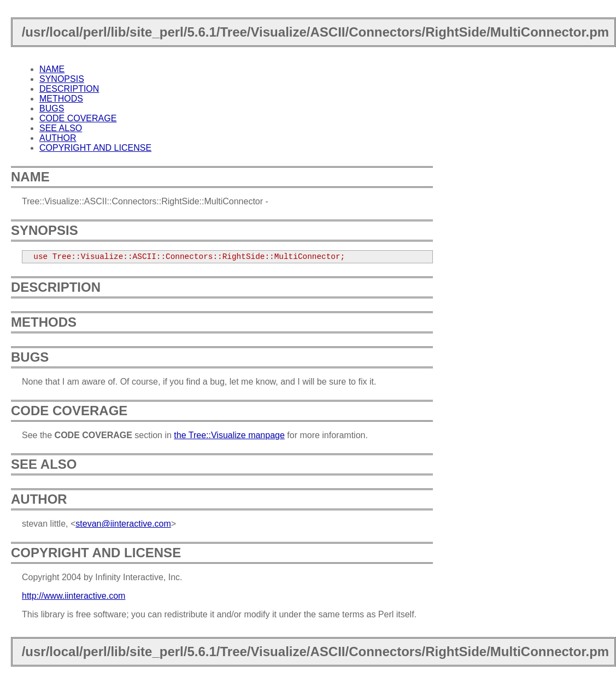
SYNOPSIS (62, 79)
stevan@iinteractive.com (123, 524)
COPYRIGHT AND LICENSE (95, 148)
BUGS (52, 108)
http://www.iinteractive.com (74, 596)
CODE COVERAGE (78, 118)
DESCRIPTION (69, 89)
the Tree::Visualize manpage (229, 435)
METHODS (61, 99)
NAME (52, 69)
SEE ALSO (61, 128)
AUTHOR (58, 138)
